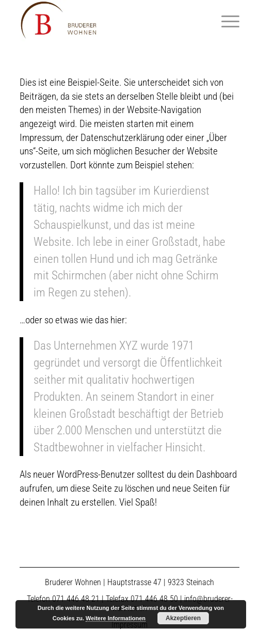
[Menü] (225, 21)
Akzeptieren (183, 618)
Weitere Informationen (116, 618)
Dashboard (216, 474)
